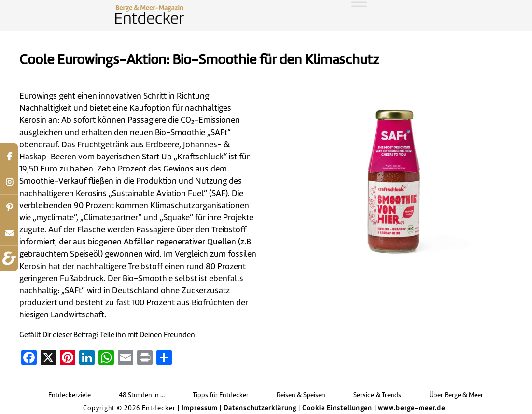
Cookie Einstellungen (337, 408)
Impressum (200, 408)
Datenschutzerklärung (260, 408)
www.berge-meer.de (412, 408)
